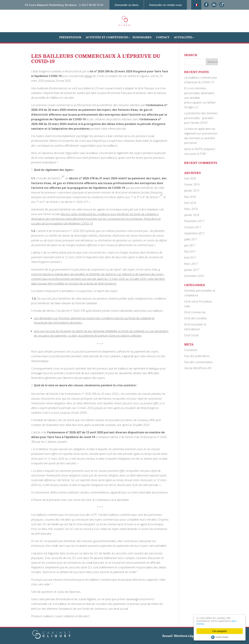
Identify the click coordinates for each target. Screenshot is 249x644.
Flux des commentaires (198, 362)
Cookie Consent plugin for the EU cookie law (220, 637)
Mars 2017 (191, 264)
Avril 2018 (190, 203)
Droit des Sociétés (195, 318)
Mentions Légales (187, 636)
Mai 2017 (190, 251)
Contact (163, 37)
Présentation (70, 37)
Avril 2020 (190, 178)
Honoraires (142, 37)
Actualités (183, 37)
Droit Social (191, 335)
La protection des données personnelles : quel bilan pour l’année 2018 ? (201, 118)
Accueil (167, 636)
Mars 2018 (191, 209)
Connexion (191, 350)
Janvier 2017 (192, 270)
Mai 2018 (190, 197)
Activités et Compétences (107, 37)
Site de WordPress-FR (198, 368)
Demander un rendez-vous (165, 5)
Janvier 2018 (192, 215)
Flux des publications (197, 356)
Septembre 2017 (194, 233)
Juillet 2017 (191, 239)
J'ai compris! (220, 631)
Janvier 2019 (192, 191)
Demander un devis (127, 5)
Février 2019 (192, 184)
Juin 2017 (190, 245)
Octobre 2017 (193, 227)
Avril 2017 (190, 258)
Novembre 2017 (194, 221)
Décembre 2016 (194, 276)
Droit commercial (195, 312)
